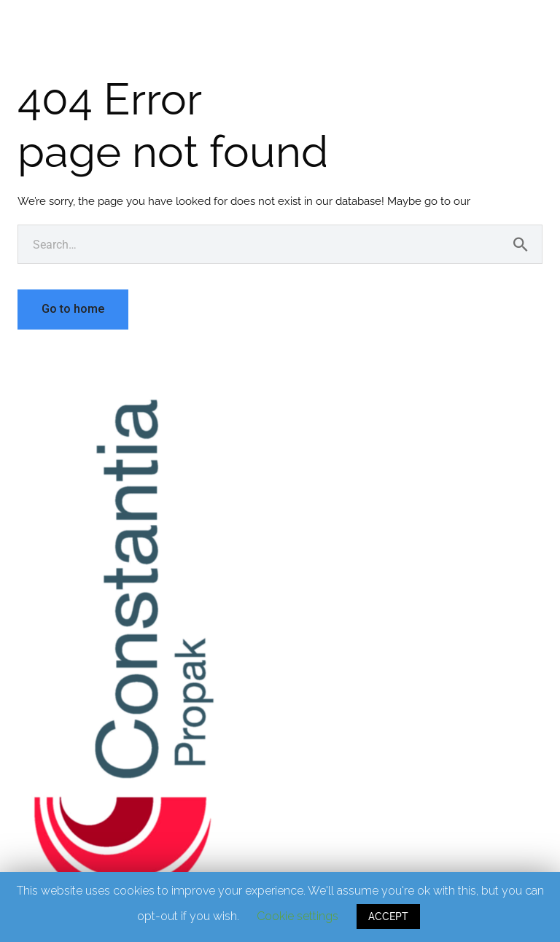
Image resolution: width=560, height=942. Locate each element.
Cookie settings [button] (297, 916)
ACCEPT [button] (388, 916)
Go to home (73, 309)
